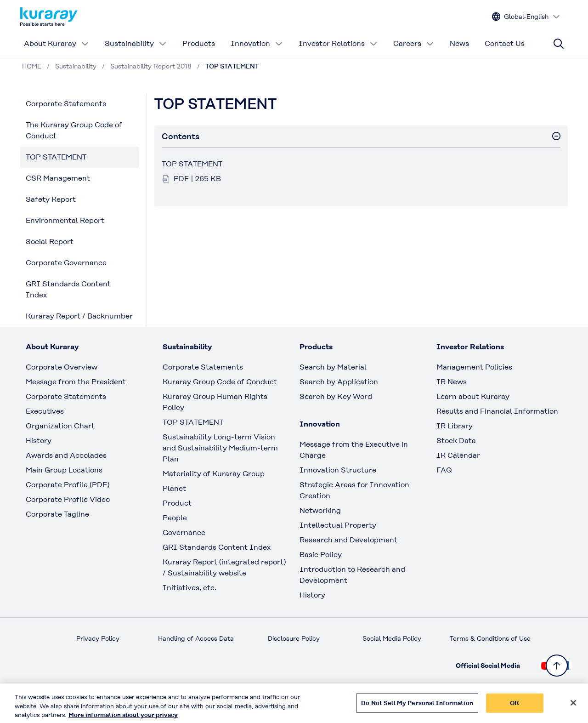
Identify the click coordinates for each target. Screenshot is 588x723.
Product (177, 503)
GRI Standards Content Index (68, 289)
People (175, 518)
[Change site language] (526, 17)
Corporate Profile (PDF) (68, 485)
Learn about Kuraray (473, 396)
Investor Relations (338, 43)
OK (514, 707)
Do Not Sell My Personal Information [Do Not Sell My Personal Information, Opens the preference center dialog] (417, 707)
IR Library (455, 426)
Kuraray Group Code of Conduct (220, 382)
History (39, 441)
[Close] (573, 706)
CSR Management (58, 178)
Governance (184, 532)
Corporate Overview (62, 367)
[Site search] (559, 44)
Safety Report (51, 199)
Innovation (257, 43)
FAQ (444, 470)
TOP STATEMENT (56, 157)
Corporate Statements (66, 104)
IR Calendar (458, 455)
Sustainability (136, 43)
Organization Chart (60, 426)
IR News (452, 382)
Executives (45, 411)
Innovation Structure (338, 470)
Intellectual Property (338, 525)
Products (199, 43)
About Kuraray (57, 43)
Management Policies (474, 367)
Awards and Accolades (66, 455)
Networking (320, 510)
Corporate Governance (66, 263)
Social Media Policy (392, 638)
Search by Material (333, 367)
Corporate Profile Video (68, 499)
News (459, 43)
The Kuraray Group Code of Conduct (74, 130)
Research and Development (348, 540)
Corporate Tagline (57, 514)
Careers (414, 43)
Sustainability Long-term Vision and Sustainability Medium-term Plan (220, 448)
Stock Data (456, 441)
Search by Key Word (336, 396)
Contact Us (505, 43)
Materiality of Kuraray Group (214, 474)
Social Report (50, 242)
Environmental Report (65, 220)
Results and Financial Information (497, 411)
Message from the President (76, 382)
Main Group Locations (64, 470)
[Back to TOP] (557, 666)
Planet (174, 488)
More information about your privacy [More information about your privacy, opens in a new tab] (123, 719)
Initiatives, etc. (189, 588)
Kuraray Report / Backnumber (79, 316)
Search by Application (339, 382)
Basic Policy (321, 555)
